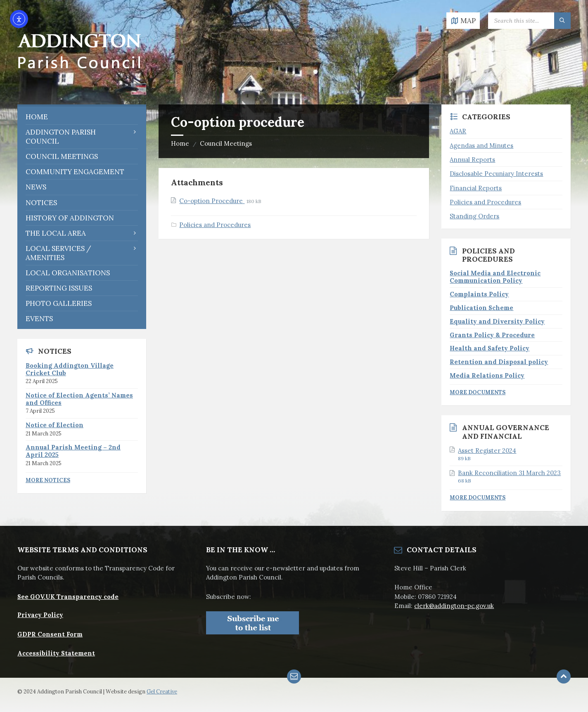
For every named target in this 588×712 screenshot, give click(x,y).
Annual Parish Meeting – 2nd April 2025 (73, 451)
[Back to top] (564, 677)
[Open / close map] (463, 21)
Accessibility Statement (56, 653)
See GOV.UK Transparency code (68, 597)
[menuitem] (82, 117)
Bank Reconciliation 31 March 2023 (509, 473)
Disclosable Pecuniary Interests (496, 174)
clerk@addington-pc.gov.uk (454, 606)
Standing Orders (474, 216)
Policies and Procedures (215, 225)
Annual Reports (472, 160)
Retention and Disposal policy (499, 362)
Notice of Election (55, 425)
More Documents (478, 392)
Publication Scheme (481, 308)
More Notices (48, 480)
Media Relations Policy (487, 375)
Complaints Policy (479, 294)
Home (180, 143)
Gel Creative (162, 691)
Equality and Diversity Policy (497, 321)
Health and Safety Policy (490, 348)
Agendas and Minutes (481, 145)
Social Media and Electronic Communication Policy (495, 277)
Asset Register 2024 (487, 451)
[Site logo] (79, 88)
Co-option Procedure (212, 201)
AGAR (458, 131)
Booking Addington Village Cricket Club (70, 369)
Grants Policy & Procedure (492, 335)
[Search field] (529, 21)
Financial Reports (476, 188)
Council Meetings (226, 143)
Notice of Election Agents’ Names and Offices (79, 399)
